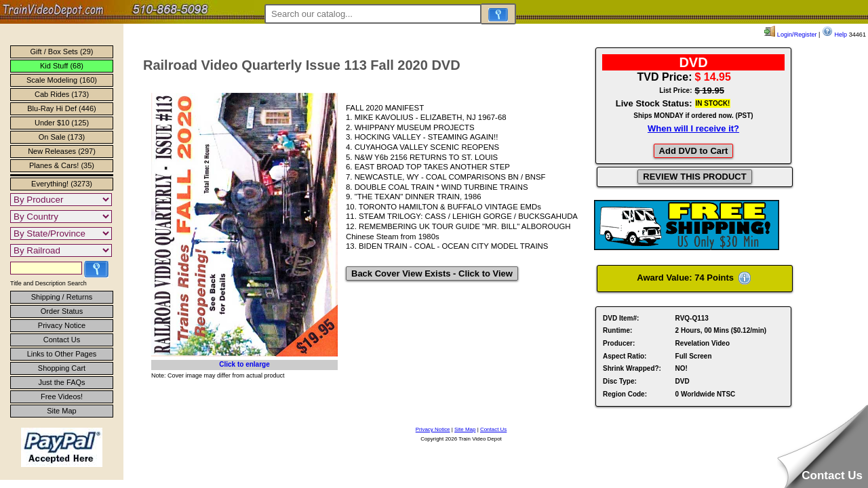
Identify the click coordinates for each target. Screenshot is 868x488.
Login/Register (790, 35)
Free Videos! (62, 396)
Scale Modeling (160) (62, 80)
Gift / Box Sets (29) (62, 52)
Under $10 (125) (62, 123)
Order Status (62, 311)
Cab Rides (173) (62, 94)
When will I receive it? (693, 128)
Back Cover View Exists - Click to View (432, 273)
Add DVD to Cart (694, 151)
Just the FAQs (61, 382)
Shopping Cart (62, 368)
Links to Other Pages (62, 354)
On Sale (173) (62, 137)
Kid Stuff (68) (62, 66)
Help (834, 35)
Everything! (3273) (62, 184)
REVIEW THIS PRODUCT (694, 177)
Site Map (61, 411)
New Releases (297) (62, 151)
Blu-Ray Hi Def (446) (61, 108)
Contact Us (62, 340)
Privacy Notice (62, 325)
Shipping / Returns (62, 297)
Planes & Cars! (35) (62, 165)
